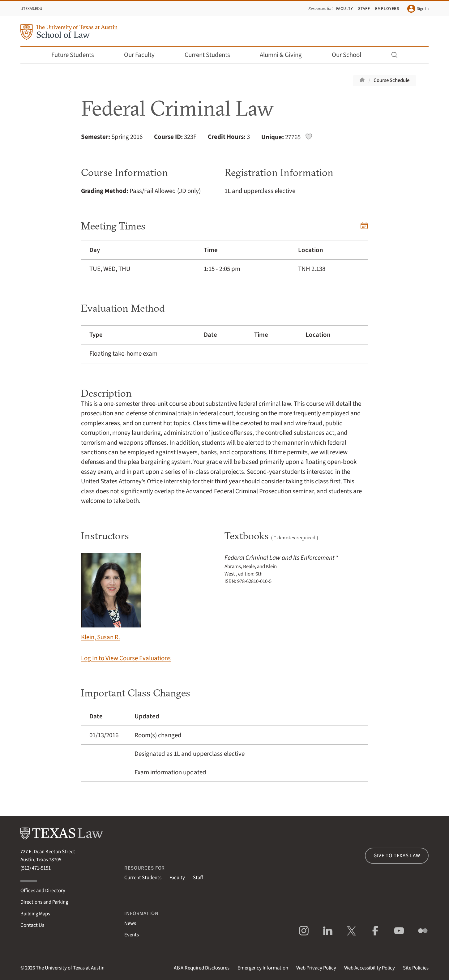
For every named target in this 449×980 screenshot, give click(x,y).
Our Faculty (143, 55)
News (130, 923)
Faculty (345, 9)
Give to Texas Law (397, 856)
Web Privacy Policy (316, 968)
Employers (387, 9)
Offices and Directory (43, 891)
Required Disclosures (202, 968)
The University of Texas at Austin (70, 968)
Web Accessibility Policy (370, 968)
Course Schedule (391, 80)
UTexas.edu (31, 9)
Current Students (212, 55)
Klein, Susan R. (111, 597)
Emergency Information (263, 968)
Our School (351, 55)
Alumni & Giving (285, 55)
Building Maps (35, 914)
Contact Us (32, 925)
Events (132, 935)
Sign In (418, 9)
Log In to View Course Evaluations (126, 658)
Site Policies (416, 968)
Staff (364, 9)
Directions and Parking (44, 902)
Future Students (77, 55)
